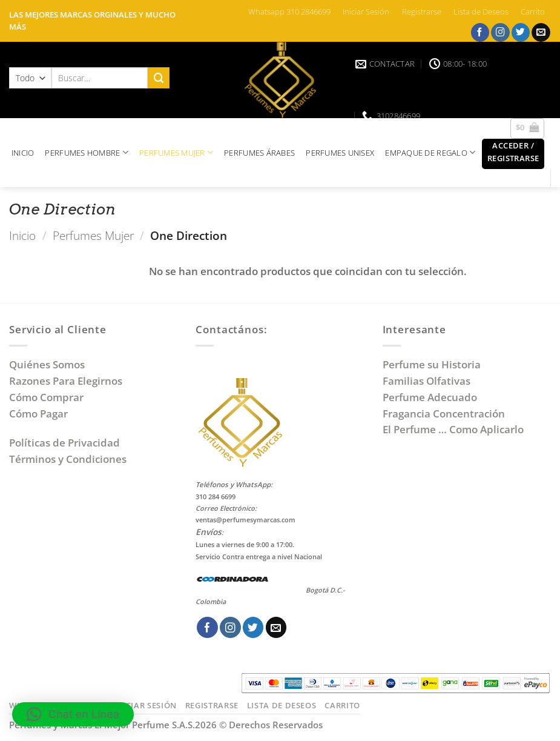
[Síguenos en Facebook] (480, 32)
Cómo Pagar (38, 414)
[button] (513, 154)
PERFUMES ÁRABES (259, 153)
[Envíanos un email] (541, 32)
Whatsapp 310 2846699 (289, 12)
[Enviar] (159, 78)
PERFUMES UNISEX (340, 153)
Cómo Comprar (48, 397)
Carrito (533, 12)
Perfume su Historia (432, 364)
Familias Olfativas (427, 381)
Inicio (22, 235)
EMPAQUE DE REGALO (430, 152)
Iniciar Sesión (366, 12)
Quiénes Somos (49, 364)
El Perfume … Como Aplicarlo (453, 429)
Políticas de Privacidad (64, 443)
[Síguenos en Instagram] (500, 32)
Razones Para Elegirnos (68, 381)
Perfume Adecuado (431, 397)
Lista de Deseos (481, 12)
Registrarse (422, 12)
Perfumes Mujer (93, 235)
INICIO (23, 153)
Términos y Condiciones (68, 459)
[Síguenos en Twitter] (521, 32)
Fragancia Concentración (445, 414)
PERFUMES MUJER (176, 152)
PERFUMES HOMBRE (87, 152)
